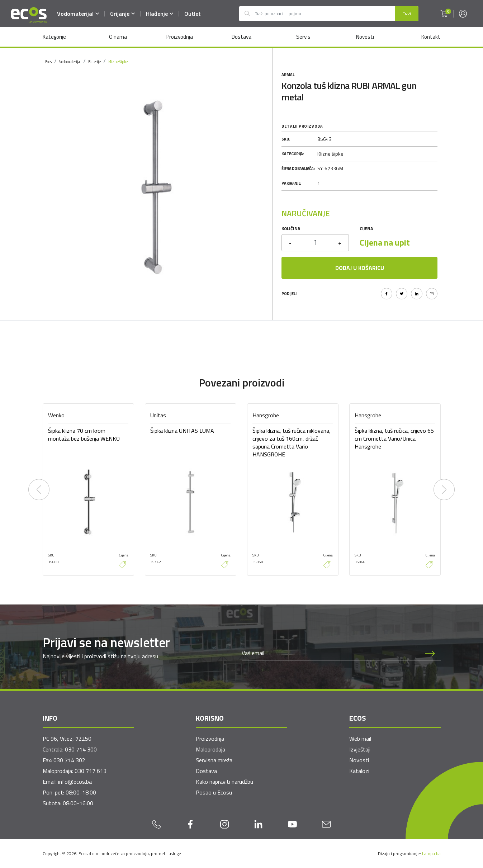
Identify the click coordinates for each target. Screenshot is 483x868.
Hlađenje (160, 14)
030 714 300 (81, 749)
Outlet (193, 14)
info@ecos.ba (75, 782)
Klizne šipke (118, 62)
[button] (444, 14)
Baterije (94, 62)
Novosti (365, 37)
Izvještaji (360, 749)
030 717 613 (91, 771)
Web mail (360, 739)
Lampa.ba (431, 853)
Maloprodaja (210, 749)
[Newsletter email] (331, 653)
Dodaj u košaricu (360, 268)
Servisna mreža (214, 760)
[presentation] (39, 490)
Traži (407, 13)
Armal (288, 75)
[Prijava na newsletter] (430, 653)
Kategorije (54, 37)
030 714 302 (69, 760)
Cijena (366, 229)
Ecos (48, 62)
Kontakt (431, 37)
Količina (291, 229)
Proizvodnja (180, 37)
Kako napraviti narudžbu (224, 782)
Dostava (241, 37)
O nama (118, 37)
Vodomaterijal (78, 14)
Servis (303, 37)
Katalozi (359, 771)
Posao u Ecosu (214, 792)
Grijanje (123, 14)
